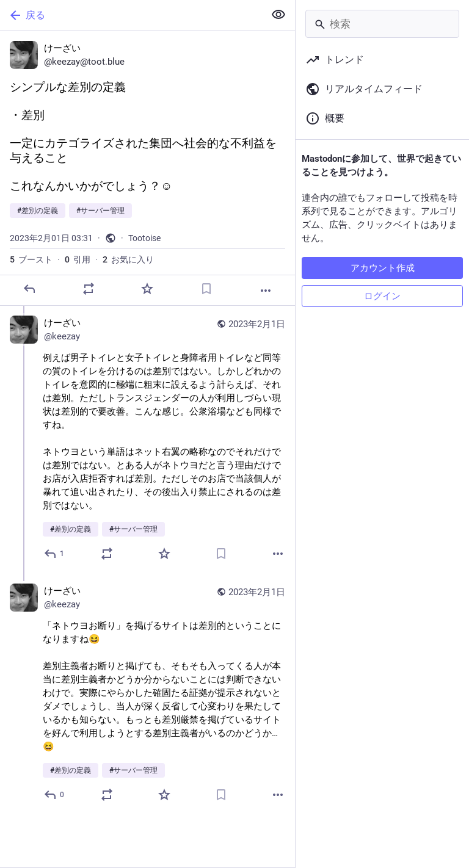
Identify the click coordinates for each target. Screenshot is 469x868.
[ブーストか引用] (89, 289)
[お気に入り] (147, 289)
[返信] (29, 289)
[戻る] (131, 15)
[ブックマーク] (206, 289)
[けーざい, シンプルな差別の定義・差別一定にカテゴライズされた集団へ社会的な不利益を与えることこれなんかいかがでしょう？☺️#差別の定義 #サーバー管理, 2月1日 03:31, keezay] (147, 168)
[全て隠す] (278, 15)
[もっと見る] (266, 291)
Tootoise (144, 238)
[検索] (382, 24)
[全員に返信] (55, 554)
